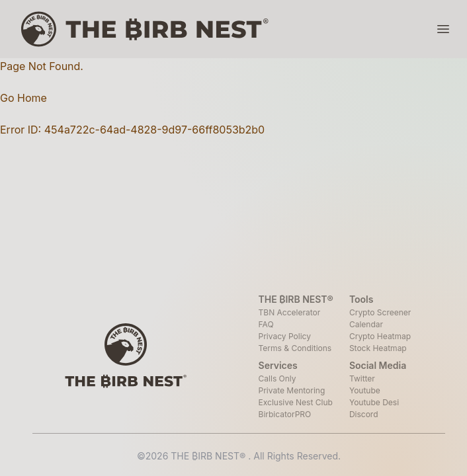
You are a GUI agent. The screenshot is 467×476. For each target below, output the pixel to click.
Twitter (362, 378)
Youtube (365, 390)
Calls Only (277, 378)
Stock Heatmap (378, 348)
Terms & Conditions (295, 348)
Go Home (23, 98)
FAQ (266, 324)
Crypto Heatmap (380, 336)
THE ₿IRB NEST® (209, 456)
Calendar (366, 324)
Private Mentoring (292, 390)
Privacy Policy (285, 336)
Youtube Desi (374, 402)
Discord (364, 414)
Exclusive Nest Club (296, 402)
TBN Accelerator (290, 312)
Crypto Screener (380, 312)
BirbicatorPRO (285, 414)
